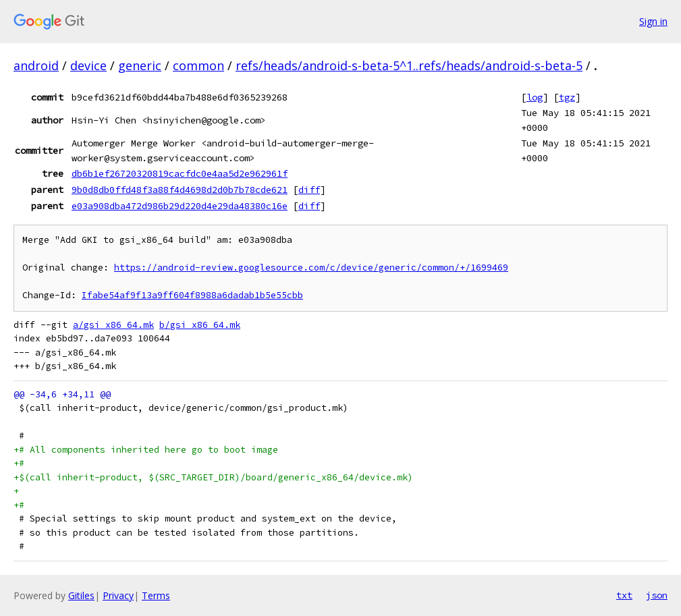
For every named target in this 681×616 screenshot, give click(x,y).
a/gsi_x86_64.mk (113, 325)
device (88, 65)
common (198, 65)
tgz (567, 97)
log (535, 97)
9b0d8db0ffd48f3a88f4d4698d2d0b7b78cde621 (180, 190)
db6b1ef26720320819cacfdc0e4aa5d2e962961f (180, 173)
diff (309, 190)
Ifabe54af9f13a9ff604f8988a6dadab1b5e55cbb (192, 295)
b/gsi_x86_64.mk (200, 325)
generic (140, 65)
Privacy (118, 595)
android (36, 65)
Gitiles (81, 595)
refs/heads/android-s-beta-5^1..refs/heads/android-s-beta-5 (409, 65)
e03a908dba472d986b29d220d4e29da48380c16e (180, 206)
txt (624, 595)
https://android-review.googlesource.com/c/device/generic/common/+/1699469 (311, 268)
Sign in (653, 21)
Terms (156, 595)
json (657, 595)
